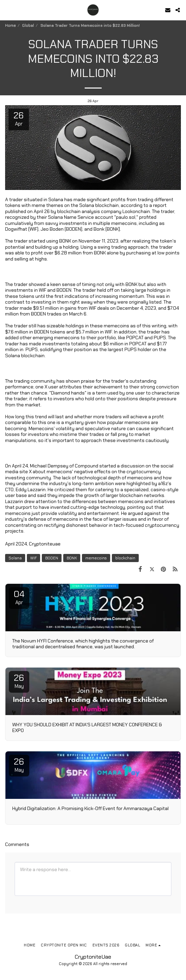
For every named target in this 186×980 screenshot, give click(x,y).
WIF (33, 558)
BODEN (52, 558)
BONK (72, 558)
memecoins (96, 558)
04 (19, 597)
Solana (15, 558)
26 (19, 681)
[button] (7, 10)
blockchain (125, 558)
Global (28, 25)
